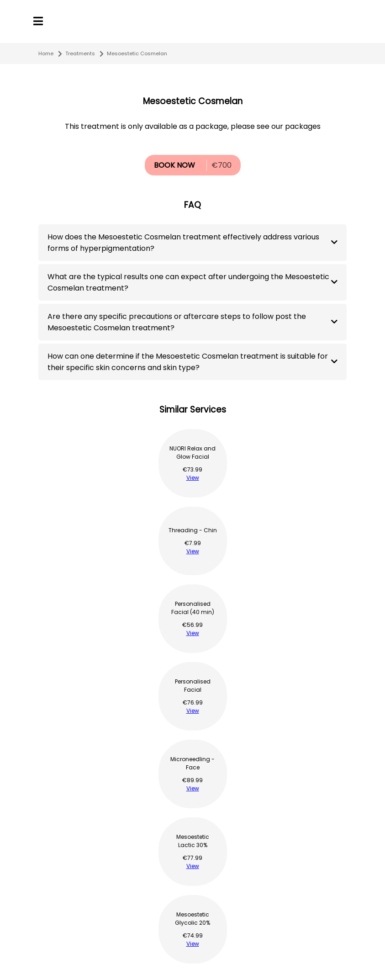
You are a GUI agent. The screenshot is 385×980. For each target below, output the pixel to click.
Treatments (80, 53)
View (193, 478)
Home (46, 53)
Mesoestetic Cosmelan (137, 53)
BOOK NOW (174, 165)
